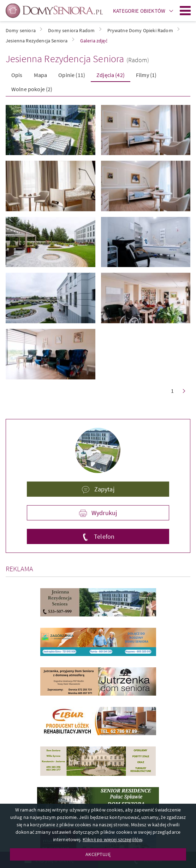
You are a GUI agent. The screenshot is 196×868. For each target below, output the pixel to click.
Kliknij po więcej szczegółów (112, 839)
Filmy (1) (146, 75)
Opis (17, 75)
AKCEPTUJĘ (98, 854)
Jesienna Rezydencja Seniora (65, 59)
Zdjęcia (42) (111, 75)
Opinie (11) (72, 75)
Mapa (41, 75)
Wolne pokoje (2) (32, 89)
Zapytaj (103, 489)
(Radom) (138, 60)
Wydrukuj (103, 513)
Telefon (103, 536)
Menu (185, 11)
